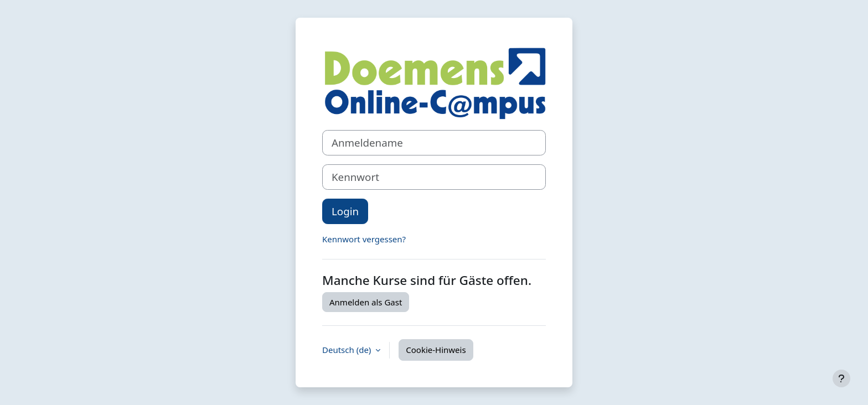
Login (345, 211)
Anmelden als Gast (366, 302)
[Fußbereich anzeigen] (841, 378)
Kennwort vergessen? (364, 239)
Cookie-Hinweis (436, 350)
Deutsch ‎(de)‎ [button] (348, 350)
